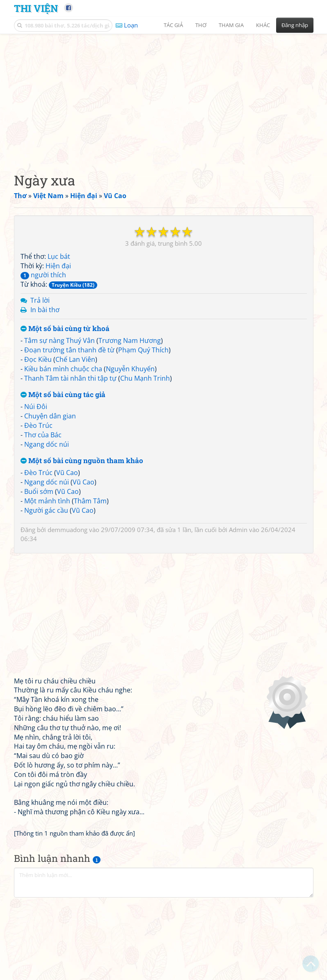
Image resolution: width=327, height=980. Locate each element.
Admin (238, 530)
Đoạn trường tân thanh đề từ (69, 350)
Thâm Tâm (90, 501)
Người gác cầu (46, 510)
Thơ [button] (201, 25)
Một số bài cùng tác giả (63, 395)
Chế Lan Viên (75, 359)
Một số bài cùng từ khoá (65, 329)
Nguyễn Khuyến (130, 369)
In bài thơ (45, 310)
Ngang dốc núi (47, 444)
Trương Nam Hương (130, 340)
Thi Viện (36, 8)
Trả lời (40, 300)
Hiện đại (58, 266)
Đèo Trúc (38, 425)
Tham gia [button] (231, 25)
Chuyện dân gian (50, 416)
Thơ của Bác (43, 435)
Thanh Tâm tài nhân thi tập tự (70, 378)
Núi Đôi (36, 407)
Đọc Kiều (38, 359)
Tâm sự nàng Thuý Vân (59, 340)
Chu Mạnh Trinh (145, 378)
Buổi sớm (39, 491)
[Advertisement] (164, 96)
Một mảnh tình (47, 501)
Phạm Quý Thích (143, 350)
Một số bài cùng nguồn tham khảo (82, 461)
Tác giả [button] (173, 25)
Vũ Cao (67, 473)
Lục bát (59, 256)
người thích (43, 275)
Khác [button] (263, 25)
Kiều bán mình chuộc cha (63, 369)
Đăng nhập (295, 25)
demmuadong (67, 530)
